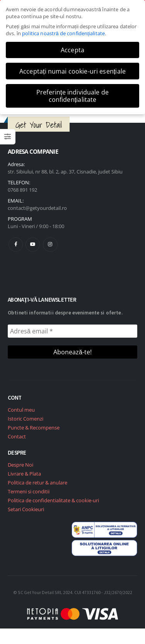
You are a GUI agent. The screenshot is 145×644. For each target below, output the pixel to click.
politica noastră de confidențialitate (63, 33)
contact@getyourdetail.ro (37, 208)
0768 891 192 (22, 190)
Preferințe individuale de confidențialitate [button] (72, 96)
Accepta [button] (72, 50)
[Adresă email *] (72, 331)
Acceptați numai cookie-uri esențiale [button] (72, 71)
